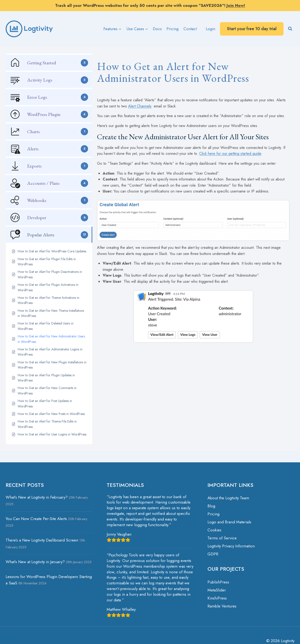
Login (211, 29)
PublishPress (218, 582)
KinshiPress (217, 598)
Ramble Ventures (222, 606)
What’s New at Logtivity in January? (35, 562)
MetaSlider (217, 590)
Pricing (172, 29)
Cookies (214, 530)
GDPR (213, 554)
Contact (190, 29)
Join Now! (236, 5)
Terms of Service (222, 538)
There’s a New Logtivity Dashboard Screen (42, 540)
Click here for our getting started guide (230, 154)
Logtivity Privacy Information (231, 546)
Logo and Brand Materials (229, 522)
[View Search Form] (290, 29)
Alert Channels (140, 106)
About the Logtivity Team (228, 498)
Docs (157, 29)
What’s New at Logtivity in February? (37, 497)
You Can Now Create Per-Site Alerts (36, 519)
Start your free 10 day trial (252, 29)
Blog (211, 506)
